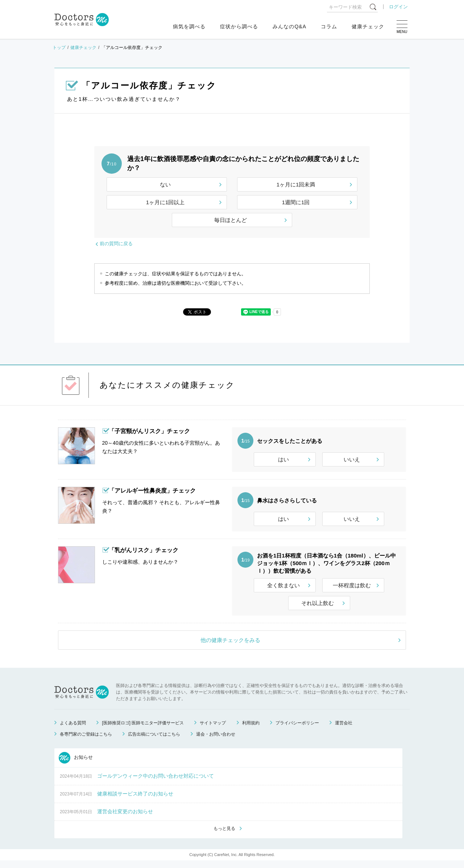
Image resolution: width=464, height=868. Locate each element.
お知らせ (76, 764)
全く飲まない (283, 592)
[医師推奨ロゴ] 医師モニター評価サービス (143, 729)
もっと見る (224, 836)
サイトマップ (213, 729)
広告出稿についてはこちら (154, 741)
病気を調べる (189, 26)
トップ (59, 48)
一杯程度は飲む (352, 592)
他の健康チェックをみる (230, 647)
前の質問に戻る (116, 244)
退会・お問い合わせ (216, 741)
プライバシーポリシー (297, 729)
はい (283, 459)
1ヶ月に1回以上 (165, 202)
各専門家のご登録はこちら (86, 741)
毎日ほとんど (231, 220)
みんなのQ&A (289, 26)
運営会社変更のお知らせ (125, 818)
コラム (329, 26)
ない (165, 184)
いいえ (352, 459)
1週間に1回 (296, 202)
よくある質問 (73, 729)
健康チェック (368, 26)
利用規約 (251, 729)
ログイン (398, 7)
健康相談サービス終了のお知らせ (135, 800)
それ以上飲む (318, 610)
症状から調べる (239, 26)
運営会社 (344, 729)
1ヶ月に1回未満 (296, 184)
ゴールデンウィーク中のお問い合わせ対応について (156, 782)
